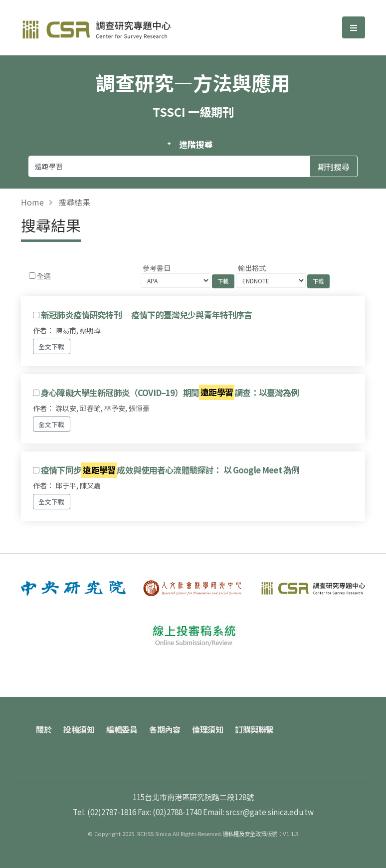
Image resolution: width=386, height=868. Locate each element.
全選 (44, 276)
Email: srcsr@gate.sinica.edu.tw (258, 812)
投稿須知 (79, 729)
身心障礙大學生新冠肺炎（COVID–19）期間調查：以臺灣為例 (170, 392)
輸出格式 (252, 268)
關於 (44, 729)
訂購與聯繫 (254, 729)
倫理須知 (207, 729)
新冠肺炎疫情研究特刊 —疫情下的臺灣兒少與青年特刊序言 (146, 315)
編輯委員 (122, 729)
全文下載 (51, 346)
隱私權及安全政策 (244, 834)
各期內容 (165, 729)
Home (32, 202)
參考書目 (157, 268)
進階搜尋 (196, 144)
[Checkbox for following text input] (32, 276)
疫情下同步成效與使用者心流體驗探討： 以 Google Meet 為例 (170, 470)
